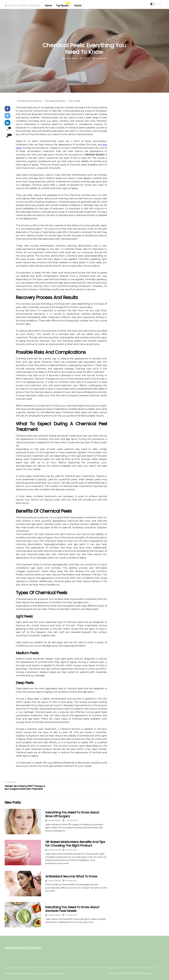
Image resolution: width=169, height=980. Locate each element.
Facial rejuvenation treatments (30, 101)
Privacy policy (145, 973)
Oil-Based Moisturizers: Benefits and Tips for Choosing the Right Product (75, 844)
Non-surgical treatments (55, 101)
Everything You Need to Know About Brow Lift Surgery (72, 814)
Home (48, 6)
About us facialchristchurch (122, 973)
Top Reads (63, 5)
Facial (78, 6)
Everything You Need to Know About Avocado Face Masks (72, 909)
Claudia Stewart (71, 58)
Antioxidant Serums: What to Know (71, 876)
